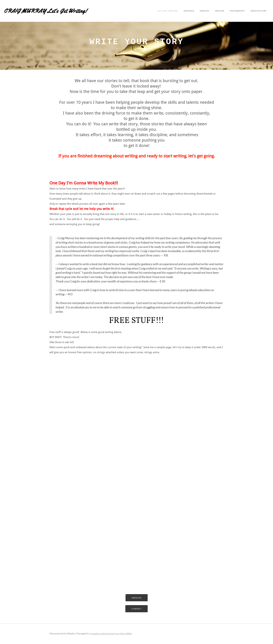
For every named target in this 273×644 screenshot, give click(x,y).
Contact (196, 11)
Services (180, 11)
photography (231, 11)
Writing (212, 11)
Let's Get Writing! (157, 11)
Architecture (253, 11)
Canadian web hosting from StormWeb (111, 634)
